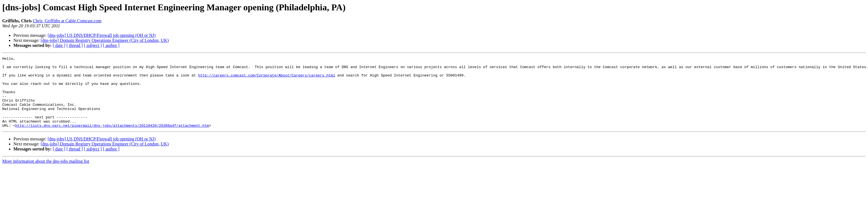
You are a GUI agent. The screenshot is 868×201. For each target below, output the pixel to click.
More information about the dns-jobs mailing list (46, 175)
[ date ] (59, 45)
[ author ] (111, 45)
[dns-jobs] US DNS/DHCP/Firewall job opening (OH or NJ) (102, 35)
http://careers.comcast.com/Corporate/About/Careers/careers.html (267, 79)
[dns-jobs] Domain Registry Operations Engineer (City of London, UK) (105, 40)
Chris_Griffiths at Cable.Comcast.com (67, 21)
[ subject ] (93, 45)
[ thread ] (75, 45)
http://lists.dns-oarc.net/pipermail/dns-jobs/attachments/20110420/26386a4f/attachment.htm (112, 140)
